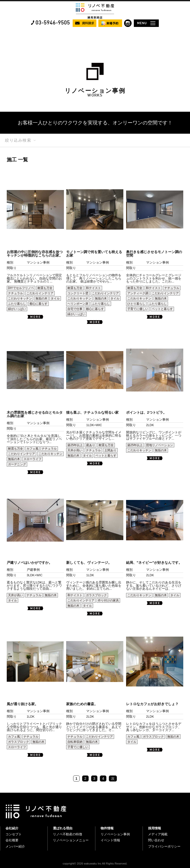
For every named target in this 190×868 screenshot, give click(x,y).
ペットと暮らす (162, 309)
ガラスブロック (96, 595)
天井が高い (75, 450)
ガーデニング (17, 464)
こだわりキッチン (20, 298)
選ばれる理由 (63, 828)
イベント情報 (110, 840)
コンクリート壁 (78, 293)
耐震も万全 (45, 288)
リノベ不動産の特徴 (68, 834)
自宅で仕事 (75, 309)
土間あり (110, 450)
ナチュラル (15, 293)
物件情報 (107, 828)
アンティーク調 (138, 293)
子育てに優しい (138, 309)
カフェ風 (32, 449)
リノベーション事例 (115, 834)
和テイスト (93, 288)
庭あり (91, 445)
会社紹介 (12, 828)
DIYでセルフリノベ (21, 288)
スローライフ (32, 459)
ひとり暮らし (136, 304)
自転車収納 (75, 742)
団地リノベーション (160, 445)
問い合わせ (156, 840)
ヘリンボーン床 (78, 304)
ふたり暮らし (17, 304)
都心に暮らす (38, 304)
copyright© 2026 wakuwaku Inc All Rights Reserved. (95, 864)
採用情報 (155, 828)
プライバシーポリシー (164, 846)
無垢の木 (41, 298)
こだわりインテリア (40, 293)
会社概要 (12, 840)
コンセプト (14, 834)
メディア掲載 (158, 834)
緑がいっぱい (17, 309)
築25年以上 (75, 445)
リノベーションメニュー (71, 840)
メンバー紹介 (15, 846)
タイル (55, 298)
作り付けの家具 (108, 600)
